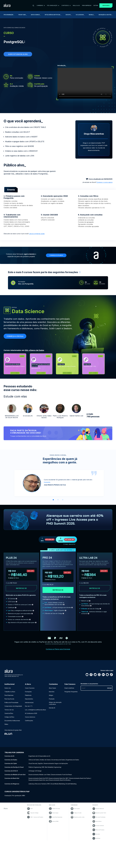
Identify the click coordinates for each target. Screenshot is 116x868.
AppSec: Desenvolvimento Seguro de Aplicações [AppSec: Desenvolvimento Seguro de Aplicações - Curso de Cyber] (53, 763)
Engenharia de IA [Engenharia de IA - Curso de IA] (34, 756)
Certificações (29, 721)
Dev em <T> (29, 706)
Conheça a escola (15, 336)
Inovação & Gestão (105, 15)
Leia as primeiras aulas (37, 234)
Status (6, 724)
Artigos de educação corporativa (55, 703)
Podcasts (52, 699)
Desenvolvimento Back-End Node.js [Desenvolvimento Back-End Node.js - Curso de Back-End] (60, 780)
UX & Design (80, 15)
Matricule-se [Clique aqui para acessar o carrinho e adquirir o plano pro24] (58, 590)
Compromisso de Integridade (13, 706)
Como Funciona (30, 688)
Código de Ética (9, 717)
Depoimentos (29, 699)
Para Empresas (87, 5)
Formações (28, 692)
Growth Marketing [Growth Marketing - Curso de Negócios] (71, 784)
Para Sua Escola (9, 699)
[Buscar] (33, 6)
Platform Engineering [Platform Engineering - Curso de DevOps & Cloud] (35, 767)
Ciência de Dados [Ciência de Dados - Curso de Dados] (34, 760)
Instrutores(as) (29, 702)
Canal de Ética (9, 713)
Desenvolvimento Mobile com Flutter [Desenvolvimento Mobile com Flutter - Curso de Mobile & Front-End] (39, 775)
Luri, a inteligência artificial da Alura (35, 710)
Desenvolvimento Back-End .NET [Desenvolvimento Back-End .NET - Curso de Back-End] (59, 778)
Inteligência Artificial (53, 15)
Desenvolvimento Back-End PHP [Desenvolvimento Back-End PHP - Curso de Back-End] (38, 778)
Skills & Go (76, 5)
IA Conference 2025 (31, 713)
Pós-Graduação (53, 5)
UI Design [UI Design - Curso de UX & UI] (31, 771)
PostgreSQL (47, 482)
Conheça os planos (56, 255)
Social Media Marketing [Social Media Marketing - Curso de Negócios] (58, 784)
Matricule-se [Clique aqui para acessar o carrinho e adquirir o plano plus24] (21, 588)
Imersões (52, 692)
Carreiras (41, 5)
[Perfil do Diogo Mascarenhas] (94, 128)
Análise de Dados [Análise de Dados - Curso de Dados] (45, 760)
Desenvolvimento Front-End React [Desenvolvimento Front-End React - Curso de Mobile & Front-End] (62, 775)
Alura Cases (52, 688)
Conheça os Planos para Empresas (58, 649)
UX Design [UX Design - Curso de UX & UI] (38, 771)
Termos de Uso (9, 710)
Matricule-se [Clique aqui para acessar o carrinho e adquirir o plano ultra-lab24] (95, 588)
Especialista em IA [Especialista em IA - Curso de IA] (45, 756)
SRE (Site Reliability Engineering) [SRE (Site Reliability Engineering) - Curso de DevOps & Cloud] (52, 767)
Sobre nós (8, 688)
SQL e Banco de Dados (34, 350)
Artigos (51, 695)
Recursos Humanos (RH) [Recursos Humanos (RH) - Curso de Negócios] (43, 784)
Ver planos (106, 5)
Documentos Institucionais (12, 721)
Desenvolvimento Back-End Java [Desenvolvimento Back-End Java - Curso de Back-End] (38, 780)
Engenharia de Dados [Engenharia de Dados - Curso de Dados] (73, 760)
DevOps (69, 15)
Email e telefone (69, 688)
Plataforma (28, 695)
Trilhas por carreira (14, 752)
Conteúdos (66, 5)
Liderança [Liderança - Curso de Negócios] (31, 784)
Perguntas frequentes (71, 692)
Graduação (8, 796)
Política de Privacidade (11, 702)
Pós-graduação (17, 796)
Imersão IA (52, 708)
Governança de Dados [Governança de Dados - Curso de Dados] (58, 760)
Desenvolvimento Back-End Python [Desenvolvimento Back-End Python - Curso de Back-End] (80, 778)
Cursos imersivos (30, 717)
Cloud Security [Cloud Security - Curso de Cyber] (33, 763)
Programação (9, 15)
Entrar (96, 5)
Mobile (92, 15)
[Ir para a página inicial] (7, 6)
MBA (24, 796)
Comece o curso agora (104, 182)
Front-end (23, 15)
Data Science (36, 15)
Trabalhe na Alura (10, 692)
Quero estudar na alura (18, 54)
